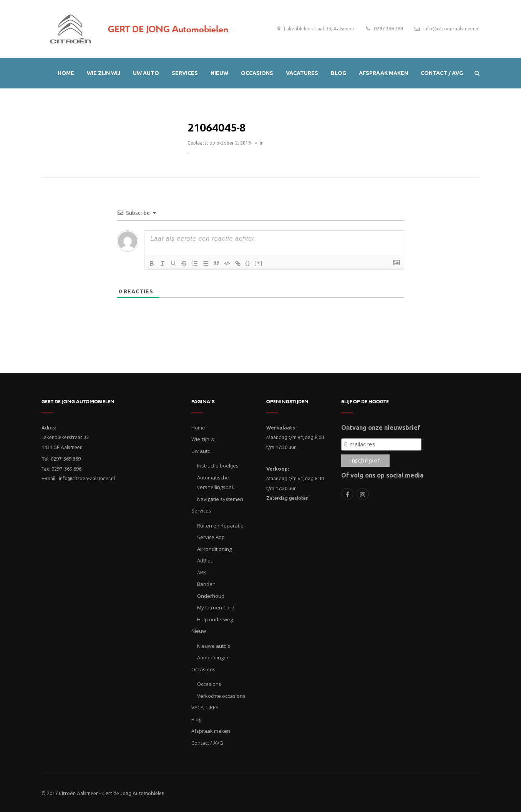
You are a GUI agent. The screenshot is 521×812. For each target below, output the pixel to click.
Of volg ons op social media (382, 475)
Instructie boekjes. (218, 466)
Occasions (209, 684)
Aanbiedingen (213, 657)
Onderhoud (211, 596)
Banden (206, 584)
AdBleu (205, 561)
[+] (259, 263)
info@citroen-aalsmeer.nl (451, 28)
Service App (211, 537)
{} (248, 263)
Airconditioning (214, 549)
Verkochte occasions (221, 696)
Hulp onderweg (215, 619)
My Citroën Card (216, 607)
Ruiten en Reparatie (220, 526)
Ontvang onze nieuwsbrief (381, 428)
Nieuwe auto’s (214, 646)
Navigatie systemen (220, 499)
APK (202, 572)
